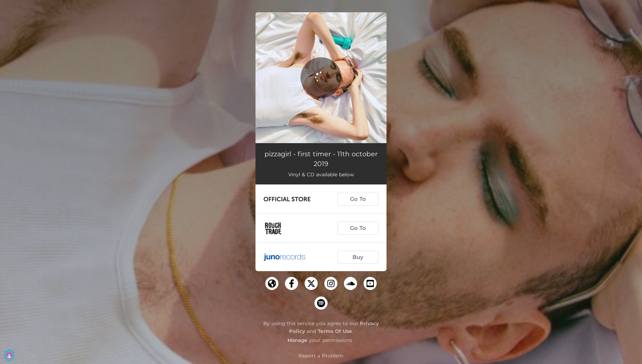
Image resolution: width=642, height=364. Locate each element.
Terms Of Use (335, 331)
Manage (297, 340)
